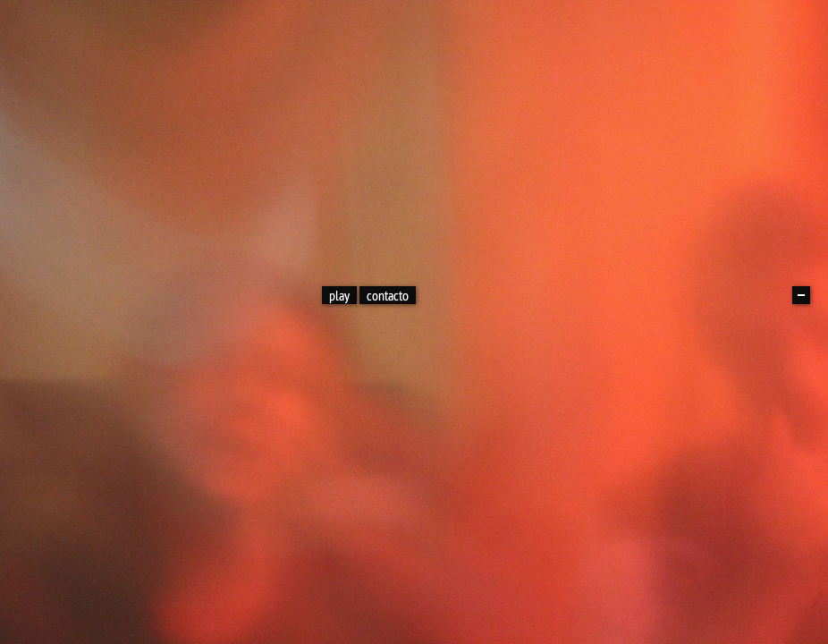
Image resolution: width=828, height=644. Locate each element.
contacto (388, 295)
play (339, 295)
